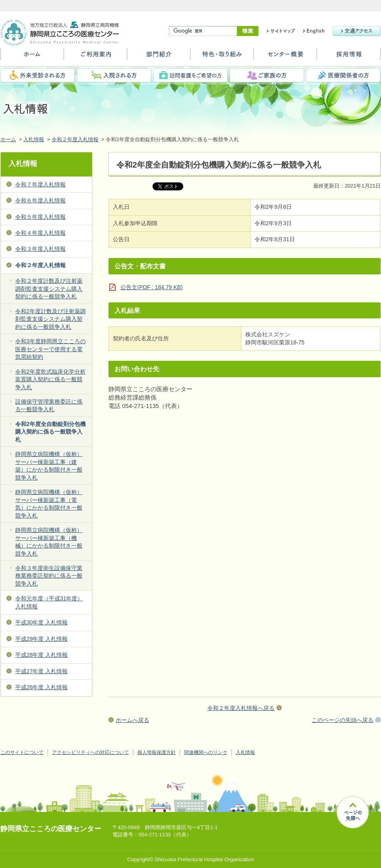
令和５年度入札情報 (40, 217)
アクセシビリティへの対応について (90, 752)
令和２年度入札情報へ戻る (241, 708)
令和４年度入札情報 (40, 233)
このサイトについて (22, 752)
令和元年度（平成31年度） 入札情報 (49, 602)
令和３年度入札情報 (40, 249)
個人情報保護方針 (156, 752)
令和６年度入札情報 (40, 200)
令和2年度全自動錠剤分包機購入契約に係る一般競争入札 (50, 432)
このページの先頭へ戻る (343, 720)
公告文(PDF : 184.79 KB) (152, 287)
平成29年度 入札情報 (41, 639)
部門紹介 (159, 57)
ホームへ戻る (132, 720)
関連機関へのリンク (206, 752)
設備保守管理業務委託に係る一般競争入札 (49, 405)
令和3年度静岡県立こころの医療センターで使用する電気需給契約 (50, 349)
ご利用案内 (95, 57)
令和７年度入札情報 (40, 184)
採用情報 (349, 57)
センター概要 (285, 57)
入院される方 (114, 75)
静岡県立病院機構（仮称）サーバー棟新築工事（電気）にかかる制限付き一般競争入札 (49, 504)
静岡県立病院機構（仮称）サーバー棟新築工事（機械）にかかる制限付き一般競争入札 (49, 542)
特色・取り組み (222, 57)
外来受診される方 (38, 75)
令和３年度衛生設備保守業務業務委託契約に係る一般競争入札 (49, 576)
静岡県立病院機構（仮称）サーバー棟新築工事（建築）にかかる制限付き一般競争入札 (49, 466)
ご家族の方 (267, 75)
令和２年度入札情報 (75, 139)
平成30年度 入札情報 (41, 622)
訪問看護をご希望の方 (190, 75)
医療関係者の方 (343, 75)
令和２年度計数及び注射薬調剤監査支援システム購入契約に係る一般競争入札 (49, 289)
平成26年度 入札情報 (41, 687)
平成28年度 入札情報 (41, 655)
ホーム (32, 57)
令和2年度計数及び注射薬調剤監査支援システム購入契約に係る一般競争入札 (50, 319)
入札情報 (34, 139)
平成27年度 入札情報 (41, 671)
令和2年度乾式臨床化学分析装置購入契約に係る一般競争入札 (50, 379)
